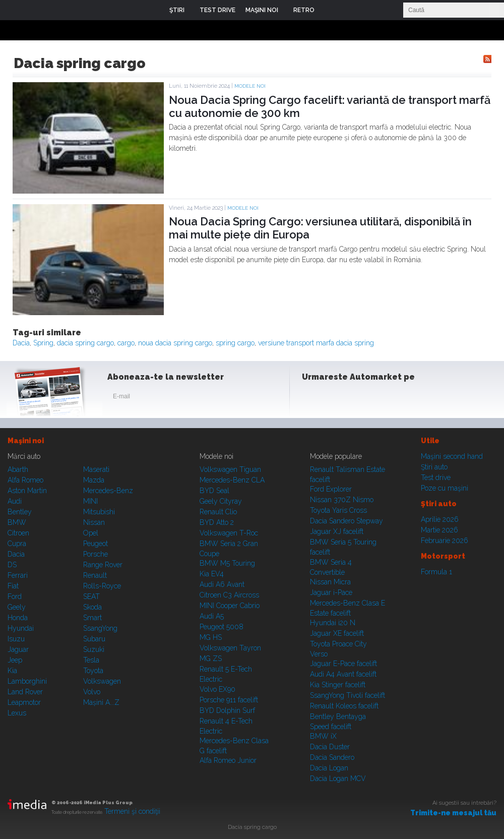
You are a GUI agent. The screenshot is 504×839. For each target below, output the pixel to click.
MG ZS (211, 658)
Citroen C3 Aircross (229, 595)
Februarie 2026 (445, 541)
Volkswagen (102, 681)
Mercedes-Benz (108, 491)
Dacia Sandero (332, 757)
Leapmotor (24, 702)
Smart (92, 618)
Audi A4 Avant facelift (343, 674)
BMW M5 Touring (227, 563)
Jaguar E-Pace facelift (343, 664)
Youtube (361, 398)
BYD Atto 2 (217, 522)
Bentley (20, 512)
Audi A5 (212, 616)
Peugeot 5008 (222, 627)
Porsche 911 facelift (229, 700)
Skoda (92, 607)
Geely (17, 607)
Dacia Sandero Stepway (346, 521)
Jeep (15, 660)
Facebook (312, 398)
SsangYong (100, 628)
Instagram (337, 398)
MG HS (211, 637)
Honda (18, 618)
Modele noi (250, 86)
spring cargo (235, 343)
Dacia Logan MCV (338, 778)
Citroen (18, 533)
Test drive (436, 477)
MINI (90, 501)
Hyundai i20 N (333, 623)
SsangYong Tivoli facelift (348, 695)
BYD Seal (214, 491)
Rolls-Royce (102, 586)
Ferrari (18, 575)
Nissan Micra (330, 582)
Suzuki (94, 649)
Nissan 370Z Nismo (342, 500)
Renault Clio (218, 512)
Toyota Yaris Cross (338, 510)
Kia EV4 (212, 574)
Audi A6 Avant (222, 584)
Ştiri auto (434, 467)
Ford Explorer (331, 489)
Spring (43, 343)
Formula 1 (436, 572)
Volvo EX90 (217, 689)
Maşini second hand (452, 456)
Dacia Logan (329, 768)
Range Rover (103, 565)
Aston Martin (27, 491)
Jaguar (18, 649)
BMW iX (323, 736)
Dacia (21, 343)
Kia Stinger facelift (338, 685)
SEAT (91, 596)
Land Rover (25, 692)
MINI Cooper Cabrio (230, 606)
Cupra (17, 544)
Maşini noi (26, 441)
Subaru (94, 639)
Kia (12, 671)
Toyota (93, 671)
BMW (17, 522)
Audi (15, 501)
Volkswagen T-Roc (229, 533)
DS (12, 565)
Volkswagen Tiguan (230, 469)
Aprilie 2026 (440, 519)
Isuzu (16, 639)
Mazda (94, 480)
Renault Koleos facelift (344, 706)
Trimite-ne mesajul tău (453, 813)
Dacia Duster (330, 747)
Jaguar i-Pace (331, 592)
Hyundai (21, 628)
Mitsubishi (99, 512)
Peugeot (96, 544)
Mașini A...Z (101, 702)
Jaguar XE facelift (337, 633)
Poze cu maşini (445, 488)
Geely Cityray (221, 501)
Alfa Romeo (25, 480)
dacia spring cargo (85, 343)
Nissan (94, 522)
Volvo (92, 692)
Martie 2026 (439, 530)
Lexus (17, 713)
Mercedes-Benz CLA (232, 480)
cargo (126, 343)
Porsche (96, 554)
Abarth (18, 469)
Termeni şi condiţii (132, 811)
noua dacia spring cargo (175, 343)
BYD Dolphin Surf (227, 710)
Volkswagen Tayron (230, 648)
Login (330, 10)
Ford (15, 596)
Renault (95, 575)
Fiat (13, 586)
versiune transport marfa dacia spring (316, 343)
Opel (91, 533)
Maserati (96, 469)
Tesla (91, 660)
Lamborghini (27, 681)
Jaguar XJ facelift (337, 531)
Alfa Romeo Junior (228, 760)
